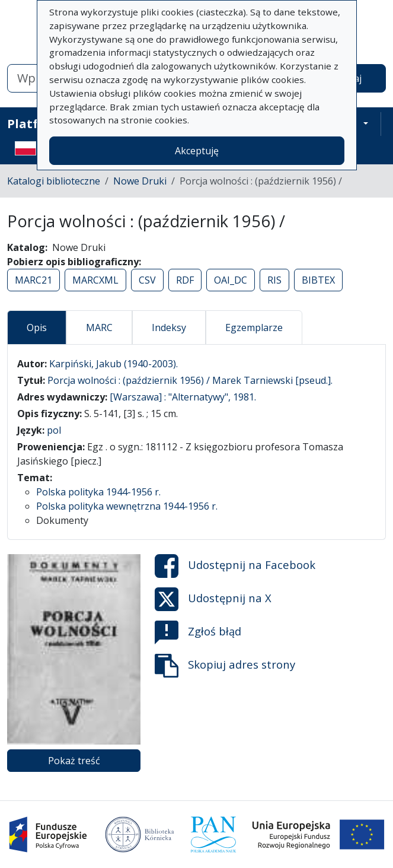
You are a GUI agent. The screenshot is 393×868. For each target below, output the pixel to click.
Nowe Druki (140, 181)
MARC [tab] (99, 328)
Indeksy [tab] (169, 328)
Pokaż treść (74, 761)
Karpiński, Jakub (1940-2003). (114, 364)
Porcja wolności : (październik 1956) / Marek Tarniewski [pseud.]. (190, 380)
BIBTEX (318, 280)
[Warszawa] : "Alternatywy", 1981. (183, 397)
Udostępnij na (235, 566)
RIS (274, 280)
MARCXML (95, 280)
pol (54, 430)
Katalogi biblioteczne (54, 181)
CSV (147, 280)
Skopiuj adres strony (225, 666)
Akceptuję (197, 151)
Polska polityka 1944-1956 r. (98, 492)
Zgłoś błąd (198, 632)
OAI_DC (231, 280)
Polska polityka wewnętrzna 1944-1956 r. (127, 506)
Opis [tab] (37, 328)
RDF (185, 280)
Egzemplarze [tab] (254, 328)
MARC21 (33, 280)
